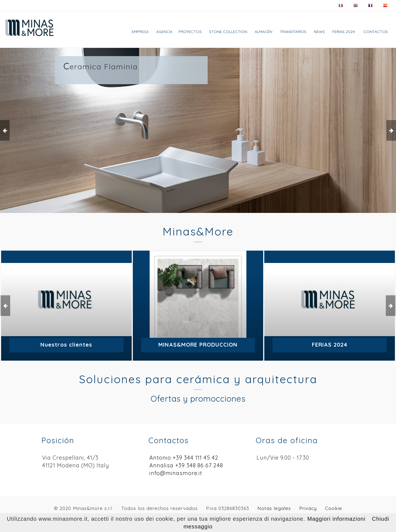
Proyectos (190, 32)
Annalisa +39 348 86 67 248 (186, 465)
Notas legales (274, 508)
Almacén (263, 32)
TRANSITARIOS (293, 32)
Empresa (140, 32)
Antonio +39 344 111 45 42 (184, 458)
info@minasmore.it (176, 473)
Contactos (376, 32)
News (319, 32)
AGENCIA (164, 32)
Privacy (308, 508)
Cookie (334, 508)
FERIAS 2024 (343, 32)
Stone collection (228, 32)
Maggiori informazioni (336, 519)
